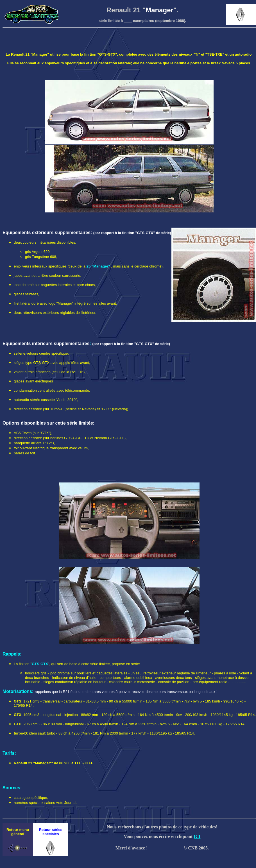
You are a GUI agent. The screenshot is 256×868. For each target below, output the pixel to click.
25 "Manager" (98, 266)
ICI (197, 836)
